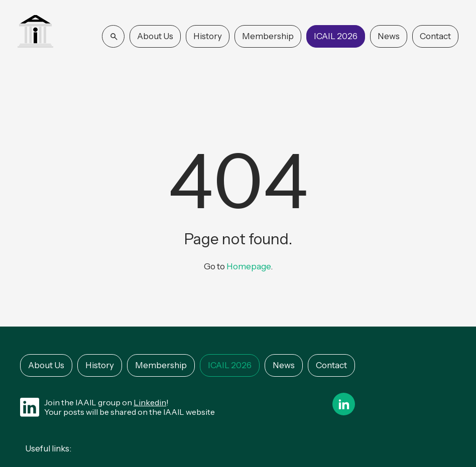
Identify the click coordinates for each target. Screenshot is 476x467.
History (208, 36)
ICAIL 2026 (336, 36)
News (389, 36)
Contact (435, 36)
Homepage (249, 266)
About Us (155, 36)
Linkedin (150, 402)
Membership (268, 36)
